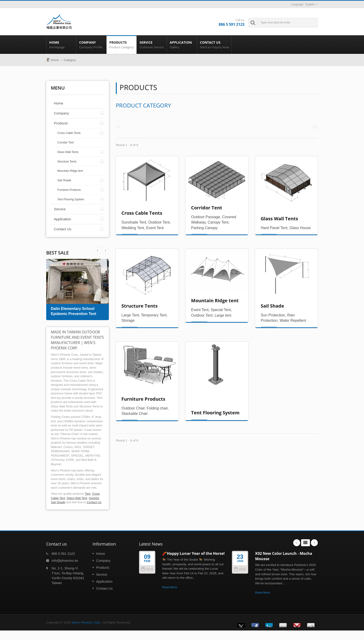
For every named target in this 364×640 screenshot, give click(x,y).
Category (70, 60)
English (310, 4)
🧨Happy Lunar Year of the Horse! (193, 553)
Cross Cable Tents (69, 133)
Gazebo (94, 498)
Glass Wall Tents (68, 152)
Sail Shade (64, 180)
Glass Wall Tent (77, 498)
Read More (170, 587)
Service (152, 45)
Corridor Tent (66, 143)
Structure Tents (67, 162)
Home (61, 45)
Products (122, 45)
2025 (240, 569)
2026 (147, 569)
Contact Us (214, 45)
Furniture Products (69, 190)
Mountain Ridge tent (70, 171)
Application (182, 45)
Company (91, 45)
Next (97, 251)
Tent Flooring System (71, 199)
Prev (105, 251)
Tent (88, 494)
